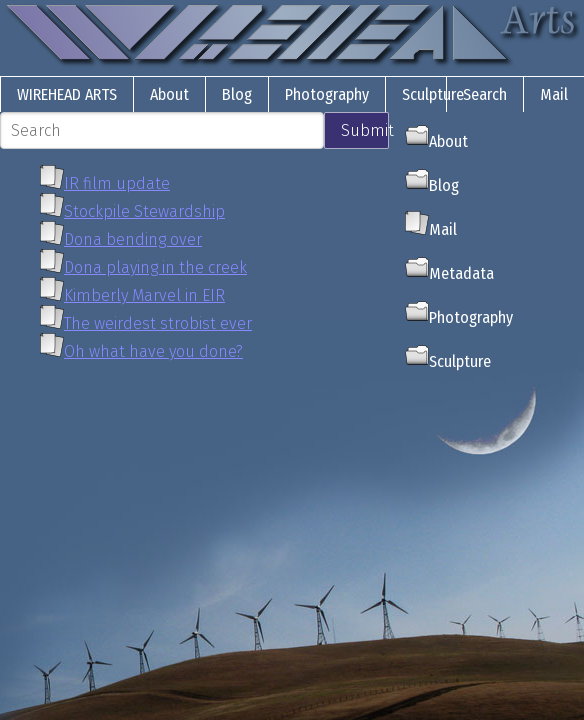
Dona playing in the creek (155, 267)
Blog (237, 94)
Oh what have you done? (153, 351)
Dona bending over (133, 239)
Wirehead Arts (67, 94)
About (169, 94)
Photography (327, 94)
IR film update (117, 183)
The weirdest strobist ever (158, 323)
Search (485, 94)
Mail (554, 94)
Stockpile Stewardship (144, 211)
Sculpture (433, 94)
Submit (365, 130)
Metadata (449, 273)
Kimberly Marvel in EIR (144, 295)
